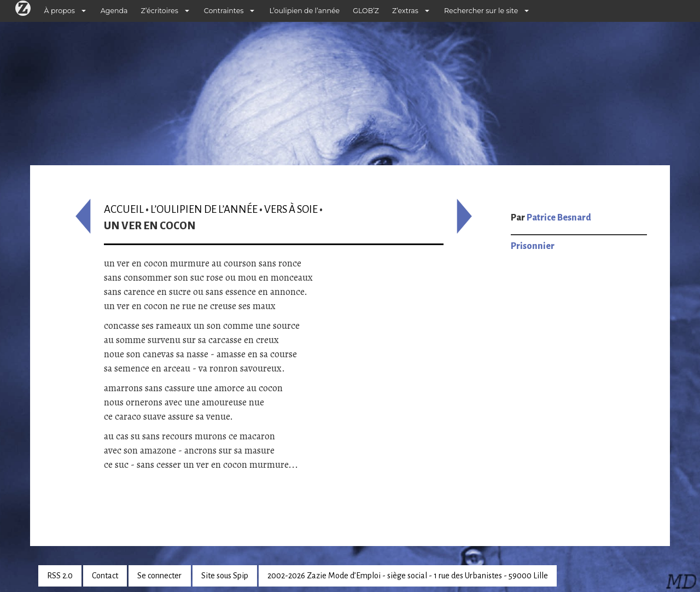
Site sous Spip (225, 576)
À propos (60, 11)
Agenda (114, 11)
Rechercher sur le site (481, 11)
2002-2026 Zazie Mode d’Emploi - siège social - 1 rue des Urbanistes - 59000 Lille (408, 576)
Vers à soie (291, 209)
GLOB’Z (366, 11)
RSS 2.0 (60, 576)
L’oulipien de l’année (304, 11)
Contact (105, 576)
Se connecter (159, 576)
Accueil (124, 209)
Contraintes (224, 11)
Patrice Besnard (559, 218)
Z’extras (405, 11)
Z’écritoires (160, 11)
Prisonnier (533, 246)
